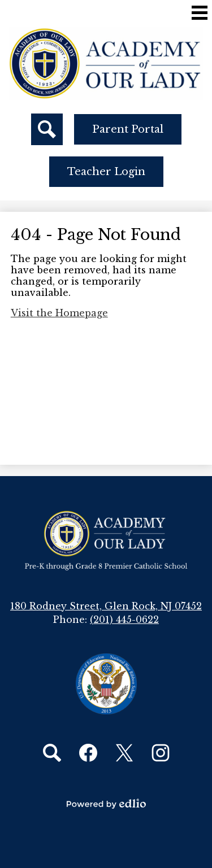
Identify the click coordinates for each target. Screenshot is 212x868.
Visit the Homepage (59, 313)
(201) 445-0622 (124, 620)
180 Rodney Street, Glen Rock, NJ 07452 (106, 606)
